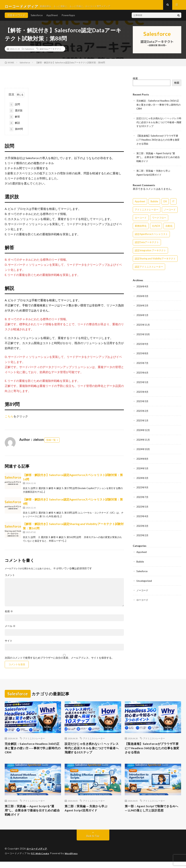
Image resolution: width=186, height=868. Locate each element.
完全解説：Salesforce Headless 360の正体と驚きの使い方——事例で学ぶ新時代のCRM (158, 107)
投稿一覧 (51, 443)
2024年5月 (143, 466)
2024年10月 (143, 448)
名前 (9, 614)
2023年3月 (143, 523)
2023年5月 (143, 504)
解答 (15, 120)
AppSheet (52, 18)
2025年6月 (143, 372)
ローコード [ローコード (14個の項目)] (141, 219)
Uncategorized (145, 577)
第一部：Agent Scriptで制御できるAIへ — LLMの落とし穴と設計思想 (151, 814)
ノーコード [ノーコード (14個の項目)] (170, 210)
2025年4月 (143, 391)
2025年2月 (143, 410)
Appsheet (142, 549)
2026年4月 (143, 287)
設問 (15, 107)
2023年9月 (143, 485)
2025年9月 (143, 344)
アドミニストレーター (34, 741)
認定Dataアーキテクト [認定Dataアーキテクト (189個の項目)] (147, 243)
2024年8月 (143, 457)
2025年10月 (143, 334)
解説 (15, 126)
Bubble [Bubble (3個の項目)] (154, 202)
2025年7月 (143, 363)
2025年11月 (143, 325)
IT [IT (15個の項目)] (173, 202)
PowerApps (68, 18)
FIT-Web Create (41, 860)
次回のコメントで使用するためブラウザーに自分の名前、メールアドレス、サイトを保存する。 (59, 661)
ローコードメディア (38, 855)
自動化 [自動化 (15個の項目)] (169, 227)
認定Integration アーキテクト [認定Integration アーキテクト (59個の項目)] (150, 251)
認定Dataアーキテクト (50, 52)
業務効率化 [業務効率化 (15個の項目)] (141, 227)
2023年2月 (143, 533)
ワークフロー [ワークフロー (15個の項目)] (159, 219)
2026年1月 (143, 316)
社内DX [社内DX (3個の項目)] (156, 227)
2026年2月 (143, 306)
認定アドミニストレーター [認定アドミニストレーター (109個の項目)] (149, 268)
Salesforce (37, 18)
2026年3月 (143, 297)
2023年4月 (143, 514)
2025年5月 (143, 382)
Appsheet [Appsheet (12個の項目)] (140, 202)
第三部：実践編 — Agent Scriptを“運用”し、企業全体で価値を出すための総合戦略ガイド (158, 158)
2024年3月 (143, 476)
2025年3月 (143, 400)
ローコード (143, 596)
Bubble (140, 558)
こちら (9, 419)
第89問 (16, 132)
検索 (135, 81)
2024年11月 (143, 438)
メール (10, 629)
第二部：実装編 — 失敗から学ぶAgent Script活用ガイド (88, 814)
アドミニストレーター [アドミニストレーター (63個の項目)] (147, 210)
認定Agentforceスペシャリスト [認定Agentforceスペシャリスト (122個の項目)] (151, 235)
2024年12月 (143, 429)
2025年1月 (143, 419)
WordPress (73, 860)
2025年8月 (143, 353)
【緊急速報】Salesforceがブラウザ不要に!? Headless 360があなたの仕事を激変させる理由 (158, 141)
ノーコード (143, 587)
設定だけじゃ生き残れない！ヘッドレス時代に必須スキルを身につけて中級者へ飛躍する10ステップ (158, 124)
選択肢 (16, 114)
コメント (10, 578)
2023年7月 (143, 495)
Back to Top (93, 843)
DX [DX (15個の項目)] (165, 202)
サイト (9, 644)
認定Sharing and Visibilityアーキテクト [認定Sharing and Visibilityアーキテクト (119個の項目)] (155, 259)
